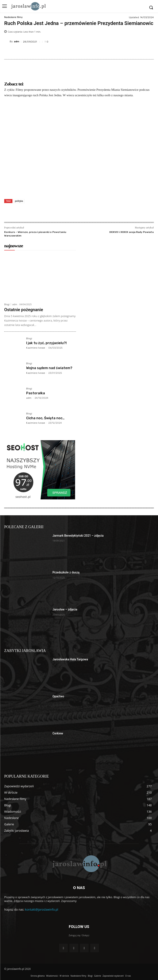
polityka (19, 201)
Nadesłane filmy (13, 17)
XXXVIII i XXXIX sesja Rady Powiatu (132, 232)
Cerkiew (58, 733)
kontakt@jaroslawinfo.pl (41, 909)
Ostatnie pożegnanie (24, 310)
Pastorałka (36, 393)
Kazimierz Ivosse (36, 348)
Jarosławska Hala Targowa (70, 659)
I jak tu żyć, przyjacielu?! (46, 343)
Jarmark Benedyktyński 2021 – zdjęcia (78, 536)
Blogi (7, 304)
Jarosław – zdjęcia (65, 609)
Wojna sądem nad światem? (49, 368)
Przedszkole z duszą (66, 572)
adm (17, 42)
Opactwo (58, 696)
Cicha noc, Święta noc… (45, 418)
